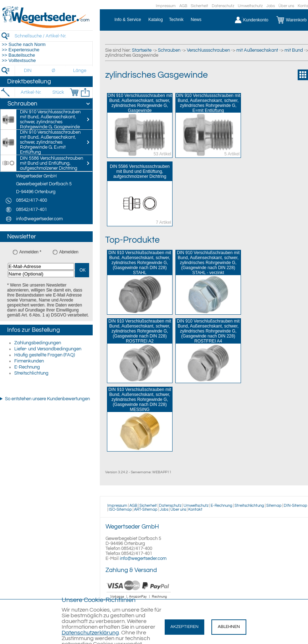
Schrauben (169, 50)
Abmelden (69, 252)
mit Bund (294, 50)
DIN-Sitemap (296, 506)
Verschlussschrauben (208, 50)
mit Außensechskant (257, 50)
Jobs (271, 6)
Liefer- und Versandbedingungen (48, 349)
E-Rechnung (27, 367)
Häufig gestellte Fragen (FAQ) (45, 355)
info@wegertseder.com (143, 558)
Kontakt (195, 509)
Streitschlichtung (31, 373)
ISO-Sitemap (120, 509)
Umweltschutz (250, 6)
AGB (183, 6)
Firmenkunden (29, 361)
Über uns (286, 6)
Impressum (166, 6)
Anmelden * (30, 252)
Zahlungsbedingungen (38, 343)
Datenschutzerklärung (90, 633)
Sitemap (274, 506)
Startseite (142, 50)
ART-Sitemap (146, 509)
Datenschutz (223, 6)
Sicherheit (199, 6)
